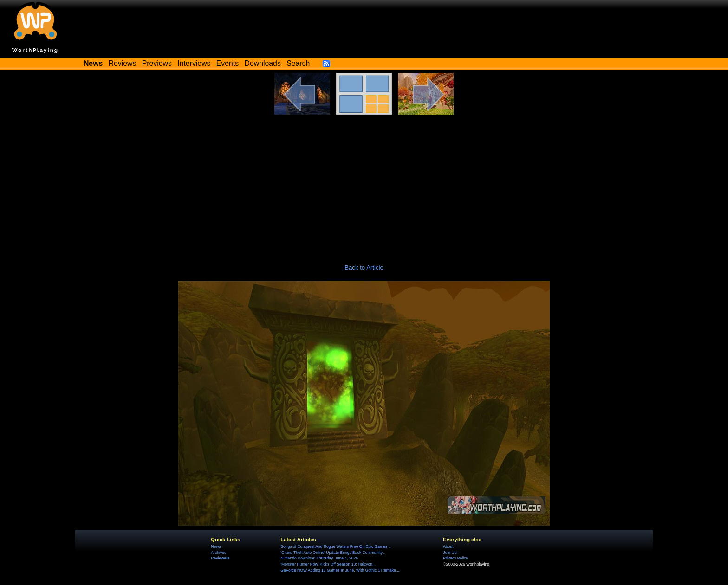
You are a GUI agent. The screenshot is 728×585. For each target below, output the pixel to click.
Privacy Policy (455, 558)
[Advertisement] (364, 184)
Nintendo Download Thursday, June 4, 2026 (319, 558)
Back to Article (364, 267)
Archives (218, 553)
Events (227, 63)
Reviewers (220, 558)
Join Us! (450, 553)
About (448, 546)
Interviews (194, 63)
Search (298, 63)
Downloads (263, 63)
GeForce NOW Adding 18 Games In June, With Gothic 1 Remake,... (340, 570)
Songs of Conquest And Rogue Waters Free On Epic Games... (335, 546)
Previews (157, 63)
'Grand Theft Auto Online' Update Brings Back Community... (333, 553)
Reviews (123, 63)
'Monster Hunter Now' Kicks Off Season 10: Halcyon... (328, 564)
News (216, 546)
